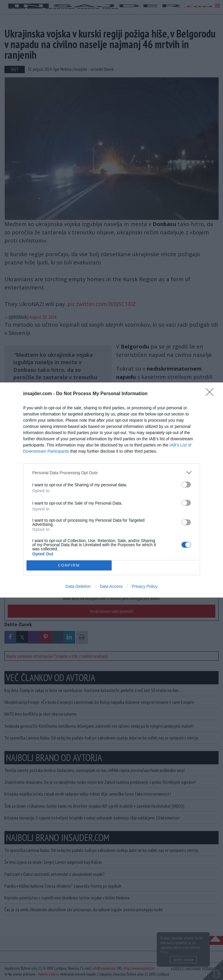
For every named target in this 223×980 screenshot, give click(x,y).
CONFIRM (69, 565)
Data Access (111, 586)
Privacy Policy (144, 586)
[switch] (186, 485)
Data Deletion (78, 586)
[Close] (212, 394)
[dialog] (111, 490)
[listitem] (112, 473)
